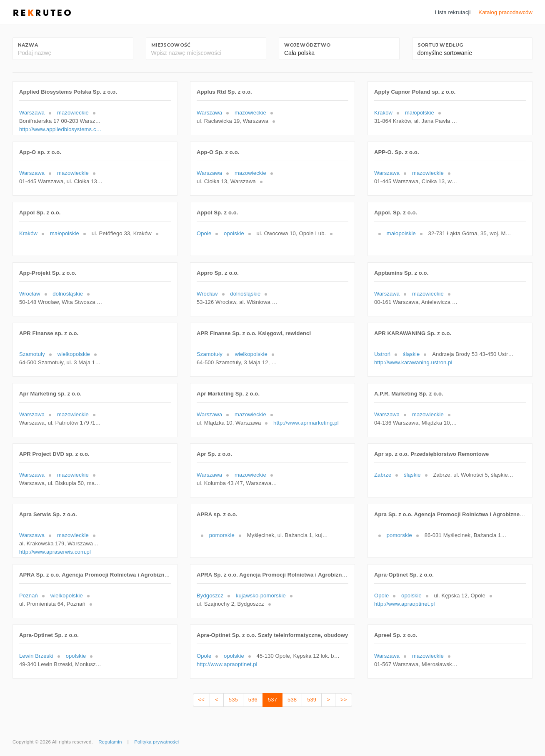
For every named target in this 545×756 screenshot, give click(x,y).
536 (253, 700)
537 (272, 700)
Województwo (307, 45)
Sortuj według (440, 45)
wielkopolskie (74, 354)
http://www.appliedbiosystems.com (61, 129)
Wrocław (30, 294)
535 (233, 700)
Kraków (383, 113)
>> (344, 700)
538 (292, 700)
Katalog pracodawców (505, 12)
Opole (204, 233)
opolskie (234, 233)
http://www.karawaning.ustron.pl (413, 362)
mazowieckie (73, 113)
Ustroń (382, 354)
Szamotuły (32, 354)
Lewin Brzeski (36, 656)
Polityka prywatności (156, 742)
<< (201, 700)
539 (312, 700)
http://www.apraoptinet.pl (405, 604)
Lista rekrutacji (453, 12)
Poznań (29, 596)
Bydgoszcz (210, 596)
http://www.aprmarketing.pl (306, 423)
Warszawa (32, 113)
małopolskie (420, 113)
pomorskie (222, 535)
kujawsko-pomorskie (261, 596)
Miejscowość (171, 45)
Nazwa (28, 45)
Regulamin (110, 742)
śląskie (411, 354)
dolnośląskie (68, 294)
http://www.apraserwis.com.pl (55, 552)
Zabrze (383, 475)
